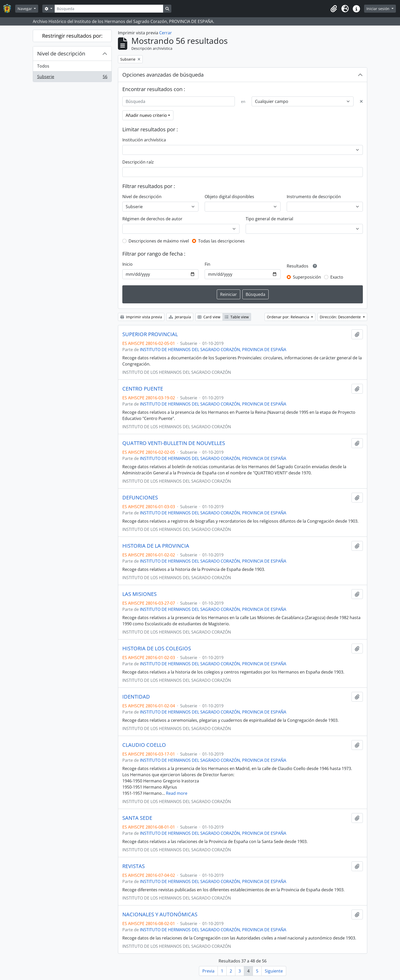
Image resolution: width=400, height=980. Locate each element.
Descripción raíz (138, 162)
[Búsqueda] (109, 9)
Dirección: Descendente (341, 317)
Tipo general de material (269, 219)
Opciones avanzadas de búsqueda (163, 75)
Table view (237, 317)
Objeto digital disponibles (229, 197)
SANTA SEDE (137, 818)
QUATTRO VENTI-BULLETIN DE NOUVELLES (174, 443)
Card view (209, 317)
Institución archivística (144, 140)
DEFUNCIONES (140, 498)
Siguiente (274, 971)
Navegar (25, 9)
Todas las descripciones (221, 241)
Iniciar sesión (378, 9)
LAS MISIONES (139, 594)
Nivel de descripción (61, 54)
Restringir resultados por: (72, 36)
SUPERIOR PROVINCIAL (150, 334)
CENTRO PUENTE (143, 389)
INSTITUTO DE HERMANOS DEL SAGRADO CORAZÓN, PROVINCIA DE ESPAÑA (213, 350)
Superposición (307, 277)
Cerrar (166, 33)
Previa (208, 971)
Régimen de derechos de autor (152, 219)
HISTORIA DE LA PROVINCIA (156, 546)
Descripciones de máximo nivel (159, 241)
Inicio (127, 264)
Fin (207, 264)
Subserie (72, 78)
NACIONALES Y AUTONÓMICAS (160, 914)
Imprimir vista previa (141, 317)
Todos (43, 66)
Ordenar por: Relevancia (289, 317)
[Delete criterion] (361, 101)
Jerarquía (180, 317)
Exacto (337, 277)
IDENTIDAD (136, 697)
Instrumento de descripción (314, 197)
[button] (334, 9)
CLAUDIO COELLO (144, 745)
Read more (177, 793)
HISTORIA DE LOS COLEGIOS (157, 649)
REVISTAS (134, 866)
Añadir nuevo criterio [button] (146, 115)
